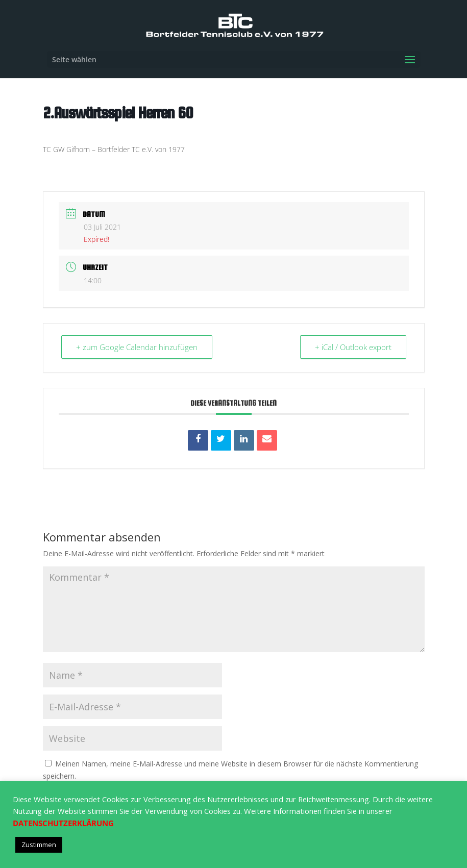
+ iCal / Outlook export (353, 347)
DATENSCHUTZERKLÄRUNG (63, 823)
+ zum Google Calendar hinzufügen (137, 347)
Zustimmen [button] (39, 845)
